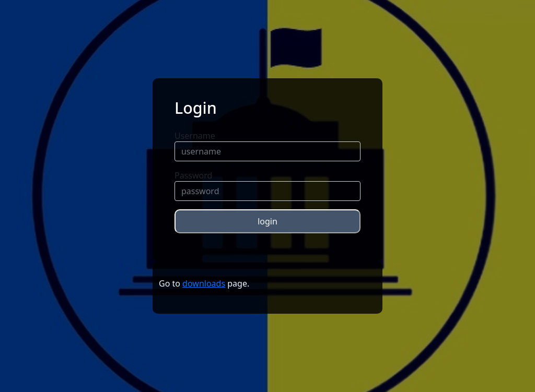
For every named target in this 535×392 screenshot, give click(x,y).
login (267, 221)
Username (195, 136)
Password (193, 175)
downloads (204, 283)
